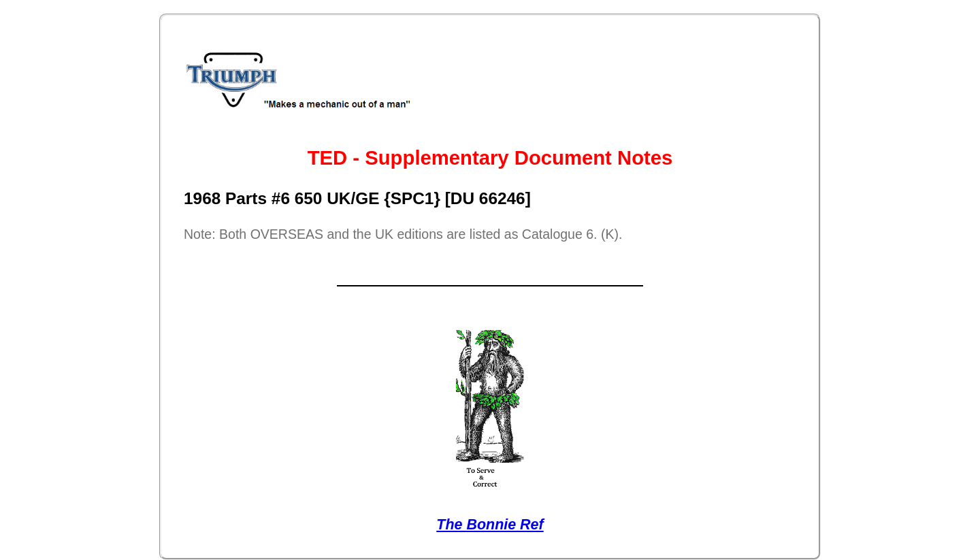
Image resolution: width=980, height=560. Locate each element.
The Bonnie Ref (490, 525)
